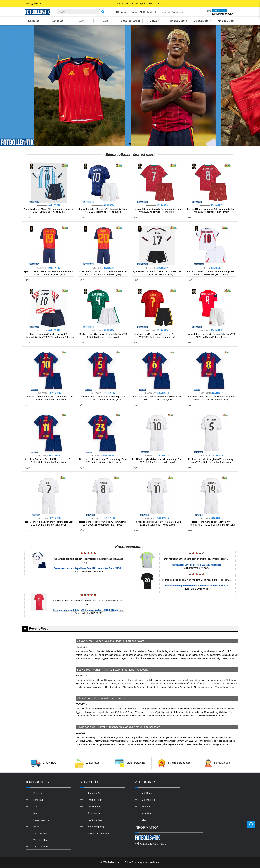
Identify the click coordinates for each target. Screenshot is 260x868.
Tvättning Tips (95, 820)
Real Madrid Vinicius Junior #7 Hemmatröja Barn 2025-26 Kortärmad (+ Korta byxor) (49, 523)
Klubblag (34, 21)
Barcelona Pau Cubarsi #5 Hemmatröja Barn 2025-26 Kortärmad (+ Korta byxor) (103, 398)
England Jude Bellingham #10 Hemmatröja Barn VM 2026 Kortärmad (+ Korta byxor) (211, 273)
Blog (144, 820)
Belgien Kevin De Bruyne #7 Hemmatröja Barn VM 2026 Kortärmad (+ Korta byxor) (157, 336)
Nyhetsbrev (148, 813)
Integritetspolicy (96, 827)
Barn (82, 21)
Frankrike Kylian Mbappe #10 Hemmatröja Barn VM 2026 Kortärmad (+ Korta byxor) (103, 210)
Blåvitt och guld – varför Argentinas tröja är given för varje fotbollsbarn (119, 727)
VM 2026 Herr (202, 21)
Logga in (134, 12)
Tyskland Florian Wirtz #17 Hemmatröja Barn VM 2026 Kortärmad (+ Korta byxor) (157, 273)
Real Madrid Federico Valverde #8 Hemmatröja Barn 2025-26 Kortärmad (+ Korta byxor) (103, 523)
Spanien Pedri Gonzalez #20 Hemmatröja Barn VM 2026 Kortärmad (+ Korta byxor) (103, 273)
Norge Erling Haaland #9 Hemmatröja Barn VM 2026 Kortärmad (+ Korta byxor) (211, 336)
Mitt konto (147, 793)
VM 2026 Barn (178, 21)
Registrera (121, 12)
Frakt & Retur (95, 800)
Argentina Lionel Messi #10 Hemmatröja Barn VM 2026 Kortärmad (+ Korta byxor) (49, 210)
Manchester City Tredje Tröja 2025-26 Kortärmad (197, 565)
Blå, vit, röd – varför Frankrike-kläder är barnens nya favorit (112, 670)
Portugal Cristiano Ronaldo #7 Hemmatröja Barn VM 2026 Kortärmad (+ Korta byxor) (157, 210)
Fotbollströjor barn (140, 862)
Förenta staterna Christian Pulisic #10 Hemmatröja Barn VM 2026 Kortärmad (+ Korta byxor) (49, 337)
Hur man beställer (97, 807)
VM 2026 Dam (226, 21)
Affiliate (146, 807)
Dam (105, 21)
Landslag (58, 21)
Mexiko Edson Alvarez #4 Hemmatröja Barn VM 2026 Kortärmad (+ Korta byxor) (103, 336)
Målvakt (154, 21)
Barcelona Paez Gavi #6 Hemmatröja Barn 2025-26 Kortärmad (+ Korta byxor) (157, 398)
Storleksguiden (95, 813)
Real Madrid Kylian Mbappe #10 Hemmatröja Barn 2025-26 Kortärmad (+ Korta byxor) (157, 461)
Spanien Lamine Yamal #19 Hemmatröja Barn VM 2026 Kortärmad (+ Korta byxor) (49, 273)
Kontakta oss (222, 763)
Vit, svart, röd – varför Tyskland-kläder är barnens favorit (110, 641)
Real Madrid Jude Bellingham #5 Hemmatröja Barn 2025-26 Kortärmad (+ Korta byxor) (211, 461)
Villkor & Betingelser (98, 833)
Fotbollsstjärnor (130, 21)
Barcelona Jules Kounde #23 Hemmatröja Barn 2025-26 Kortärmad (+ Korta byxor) (103, 461)
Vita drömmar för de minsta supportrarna (101, 698)
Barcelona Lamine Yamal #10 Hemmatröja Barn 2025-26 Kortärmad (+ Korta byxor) (49, 398)
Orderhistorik (149, 800)
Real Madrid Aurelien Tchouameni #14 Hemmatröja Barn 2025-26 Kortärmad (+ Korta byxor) (211, 525)
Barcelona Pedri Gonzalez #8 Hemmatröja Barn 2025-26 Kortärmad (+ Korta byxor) (211, 398)
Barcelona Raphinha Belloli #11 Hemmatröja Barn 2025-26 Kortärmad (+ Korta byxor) (49, 461)
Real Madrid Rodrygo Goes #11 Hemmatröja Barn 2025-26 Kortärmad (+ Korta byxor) (157, 523)
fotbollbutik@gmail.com (172, 12)
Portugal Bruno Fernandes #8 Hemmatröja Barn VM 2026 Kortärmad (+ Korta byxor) (211, 210)
